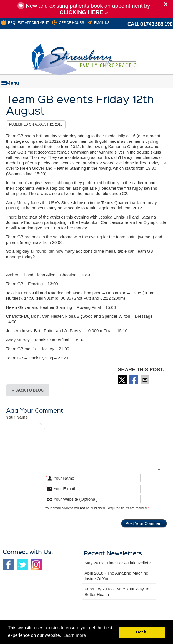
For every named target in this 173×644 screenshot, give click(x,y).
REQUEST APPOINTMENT (25, 23)
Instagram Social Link (36, 565)
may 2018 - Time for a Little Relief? (118, 563)
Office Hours (68, 23)
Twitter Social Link (22, 565)
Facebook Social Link (8, 565)
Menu (10, 83)
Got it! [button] (142, 632)
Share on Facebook (134, 380)
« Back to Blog (28, 390)
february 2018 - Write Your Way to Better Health (117, 592)
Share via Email (146, 380)
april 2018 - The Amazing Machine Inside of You (116, 576)
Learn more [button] (75, 635)
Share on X (123, 380)
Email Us (98, 23)
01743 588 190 (156, 24)
